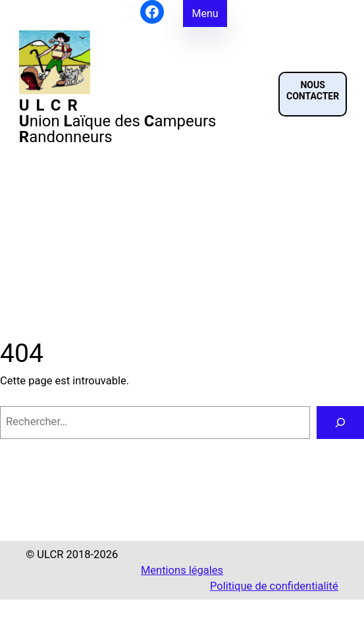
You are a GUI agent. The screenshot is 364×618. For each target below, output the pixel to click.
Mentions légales (182, 570)
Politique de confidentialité (274, 586)
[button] (313, 94)
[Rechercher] (340, 423)
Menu (205, 13)
